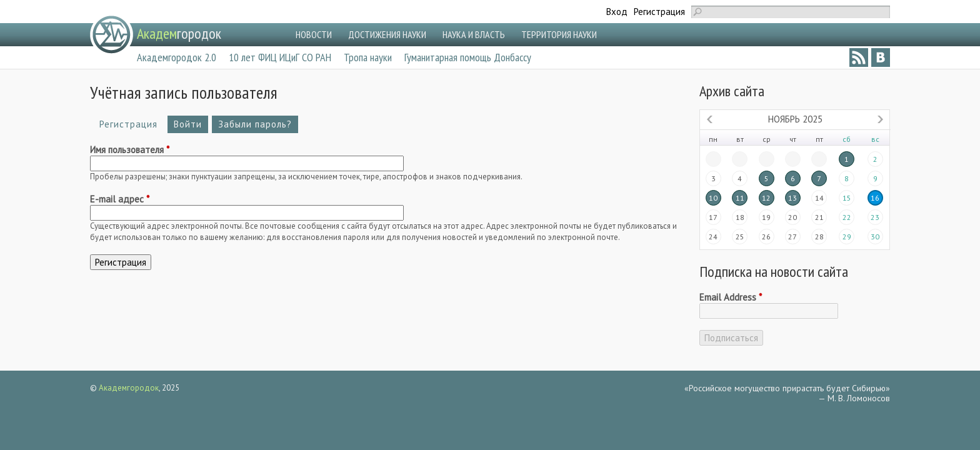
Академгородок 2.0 (177, 57)
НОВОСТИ (314, 34)
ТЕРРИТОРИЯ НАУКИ (559, 34)
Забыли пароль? (255, 124)
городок (179, 33)
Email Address (731, 297)
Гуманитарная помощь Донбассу (468, 57)
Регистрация (659, 12)
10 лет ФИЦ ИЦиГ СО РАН (280, 57)
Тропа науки (368, 57)
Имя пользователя (130, 150)
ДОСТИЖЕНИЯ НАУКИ (387, 34)
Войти (188, 124)
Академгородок (129, 388)
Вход (617, 12)
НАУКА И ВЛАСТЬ (474, 34)
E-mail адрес (120, 199)
